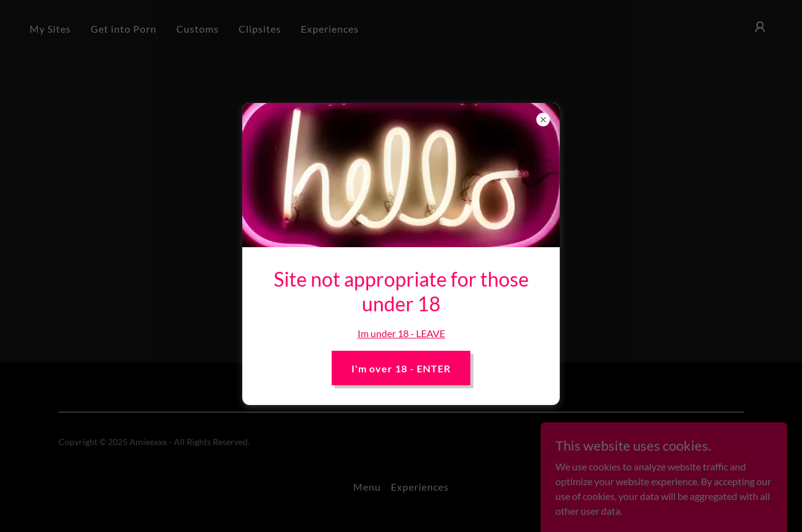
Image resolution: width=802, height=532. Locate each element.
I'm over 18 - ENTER (401, 368)
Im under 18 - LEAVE (401, 333)
